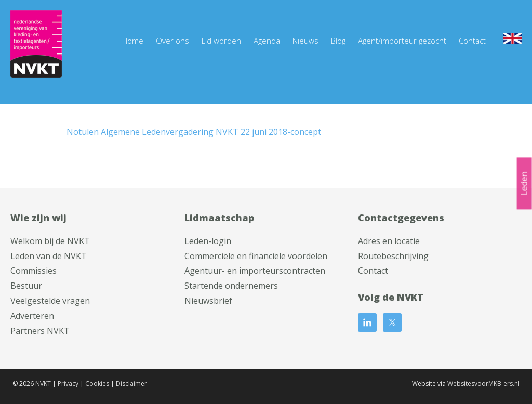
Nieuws (305, 41)
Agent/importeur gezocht (402, 41)
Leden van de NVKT (49, 256)
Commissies (34, 271)
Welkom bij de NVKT (50, 241)
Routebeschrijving (393, 256)
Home (133, 41)
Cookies (97, 383)
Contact (472, 41)
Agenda (267, 41)
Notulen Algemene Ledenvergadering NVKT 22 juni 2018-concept (194, 132)
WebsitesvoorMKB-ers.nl (483, 383)
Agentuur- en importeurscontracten (255, 271)
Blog (338, 41)
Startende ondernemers (231, 286)
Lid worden (221, 41)
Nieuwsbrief (208, 301)
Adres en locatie (389, 241)
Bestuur (26, 286)
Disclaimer (131, 383)
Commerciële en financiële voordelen (256, 256)
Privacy (68, 383)
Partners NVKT (40, 331)
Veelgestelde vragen (50, 301)
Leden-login (208, 241)
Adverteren (32, 316)
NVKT (43, 383)
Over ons (172, 41)
